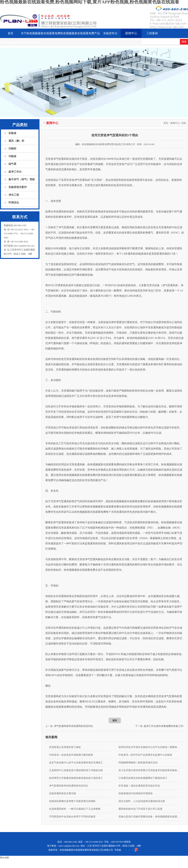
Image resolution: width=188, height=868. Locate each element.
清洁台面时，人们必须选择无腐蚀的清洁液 (142, 801)
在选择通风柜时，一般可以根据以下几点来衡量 (75, 809)
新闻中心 (131, 33)
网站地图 (5, 858)
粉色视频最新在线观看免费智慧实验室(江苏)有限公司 (109, 144)
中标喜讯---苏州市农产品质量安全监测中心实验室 (145, 755)
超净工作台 (15, 172)
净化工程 (14, 195)
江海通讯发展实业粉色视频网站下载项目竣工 (143, 778)
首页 (11, 33)
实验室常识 (110, 33)
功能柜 (12, 149)
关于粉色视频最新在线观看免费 (41, 33)
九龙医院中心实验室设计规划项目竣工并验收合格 (76, 770)
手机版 (118, 850)
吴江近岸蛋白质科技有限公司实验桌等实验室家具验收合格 (149, 770)
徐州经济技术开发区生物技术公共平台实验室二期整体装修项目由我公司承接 (149, 747)
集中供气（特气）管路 (22, 179)
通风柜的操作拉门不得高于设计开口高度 (140, 809)
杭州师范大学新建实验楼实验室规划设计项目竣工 (76, 778)
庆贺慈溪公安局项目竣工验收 (65, 747)
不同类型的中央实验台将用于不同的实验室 (72, 817)
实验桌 (12, 133)
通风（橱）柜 (16, 141)
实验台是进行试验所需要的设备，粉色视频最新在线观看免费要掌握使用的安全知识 (149, 817)
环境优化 (14, 203)
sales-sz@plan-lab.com (69, 846)
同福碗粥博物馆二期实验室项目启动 (138, 763)
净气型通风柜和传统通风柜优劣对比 (74, 726)
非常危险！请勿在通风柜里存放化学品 (139, 786)
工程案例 (152, 33)
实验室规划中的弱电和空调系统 (136, 793)
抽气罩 (12, 164)
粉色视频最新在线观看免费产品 (80, 33)
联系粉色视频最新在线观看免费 (20, 42)
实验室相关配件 (18, 187)
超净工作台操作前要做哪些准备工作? (164, 726)
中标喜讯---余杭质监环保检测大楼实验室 (71, 755)
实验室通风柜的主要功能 (63, 793)
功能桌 (12, 156)
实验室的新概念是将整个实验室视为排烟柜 (72, 801)
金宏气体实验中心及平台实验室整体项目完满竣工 (76, 763)
